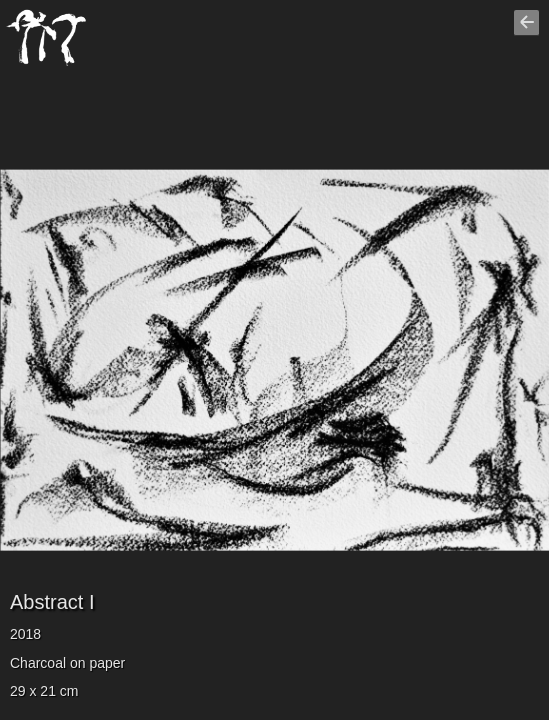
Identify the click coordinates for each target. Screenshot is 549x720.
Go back (529, 31)
